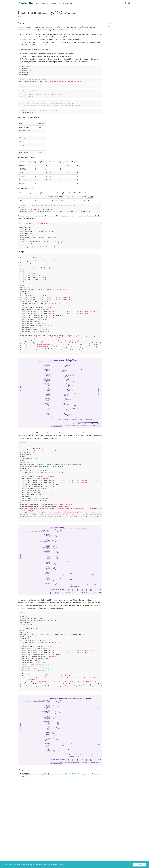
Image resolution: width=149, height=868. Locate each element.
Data (109, 26)
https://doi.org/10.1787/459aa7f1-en (68, 774)
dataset (74, 30)
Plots (109, 29)
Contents (110, 24)
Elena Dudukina (26, 3)
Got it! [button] (140, 865)
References (111, 31)
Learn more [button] (62, 865)
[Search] (126, 3)
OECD (64, 27)
